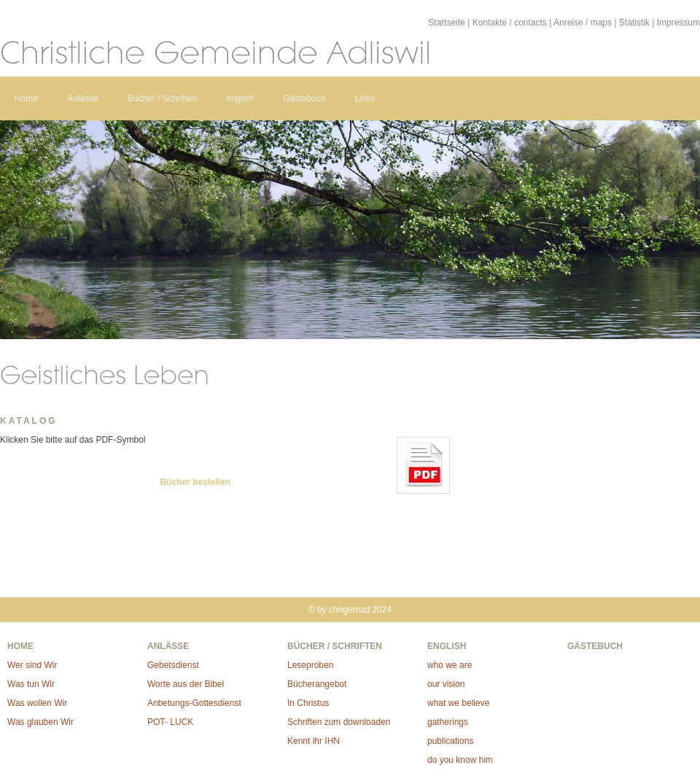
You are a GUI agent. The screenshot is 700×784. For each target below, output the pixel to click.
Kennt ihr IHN (314, 741)
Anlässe (83, 98)
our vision (446, 684)
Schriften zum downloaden (339, 722)
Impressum (678, 23)
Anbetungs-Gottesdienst (194, 703)
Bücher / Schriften (162, 98)
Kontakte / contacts (510, 23)
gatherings (448, 722)
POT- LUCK (170, 722)
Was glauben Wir (40, 722)
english (240, 98)
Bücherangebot (317, 684)
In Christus (308, 703)
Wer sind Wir (32, 665)
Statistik (634, 23)
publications (450, 741)
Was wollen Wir (37, 703)
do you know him (460, 760)
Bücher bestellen (195, 482)
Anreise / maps (583, 23)
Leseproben (310, 665)
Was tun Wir (31, 684)
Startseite (447, 23)
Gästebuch (304, 98)
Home (26, 98)
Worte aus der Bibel (186, 684)
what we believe (458, 703)
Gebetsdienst (173, 665)
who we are (450, 665)
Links (365, 98)
